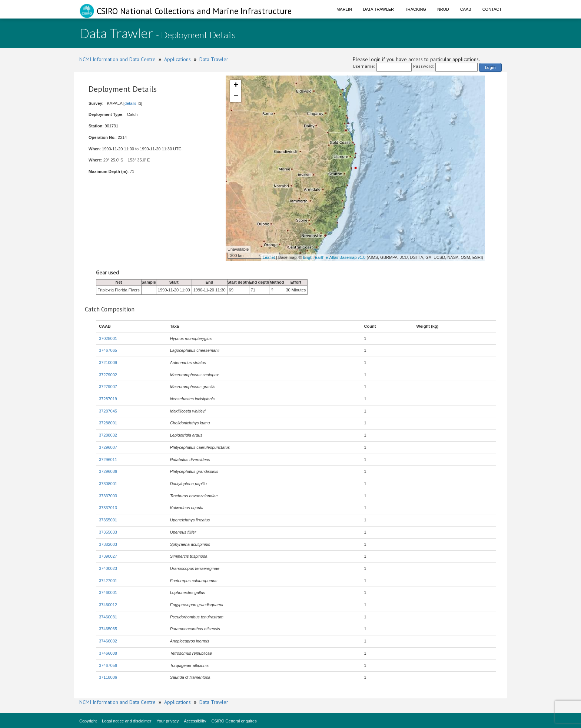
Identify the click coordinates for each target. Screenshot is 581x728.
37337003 (108, 496)
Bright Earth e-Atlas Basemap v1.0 (334, 257)
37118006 (108, 677)
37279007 (108, 387)
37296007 (108, 447)
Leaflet (269, 257)
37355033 (108, 532)
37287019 (108, 399)
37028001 (108, 338)
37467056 (108, 665)
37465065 (108, 629)
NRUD (443, 9)
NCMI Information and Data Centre (117, 59)
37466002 (108, 641)
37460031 (108, 617)
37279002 (108, 375)
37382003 (108, 544)
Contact (492, 9)
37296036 (108, 471)
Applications (177, 59)
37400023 (108, 568)
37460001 (108, 592)
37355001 (108, 520)
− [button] (236, 97)
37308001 (108, 484)
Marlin (344, 9)
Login (490, 67)
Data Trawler (379, 9)
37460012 (108, 605)
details (130, 103)
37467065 (108, 350)
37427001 (108, 581)
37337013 (108, 508)
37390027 (108, 556)
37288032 (108, 435)
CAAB (466, 9)
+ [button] (236, 86)
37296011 (108, 460)
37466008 (108, 653)
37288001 (108, 423)
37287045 (108, 411)
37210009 (108, 363)
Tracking (416, 9)
